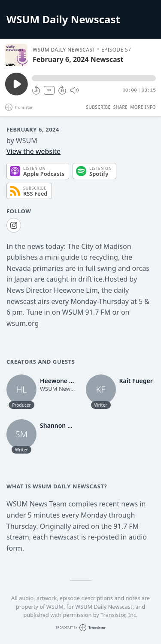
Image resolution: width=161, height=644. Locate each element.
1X (49, 90)
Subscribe (98, 107)
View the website (33, 151)
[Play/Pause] (16, 55)
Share (121, 107)
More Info (143, 107)
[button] (94, 78)
